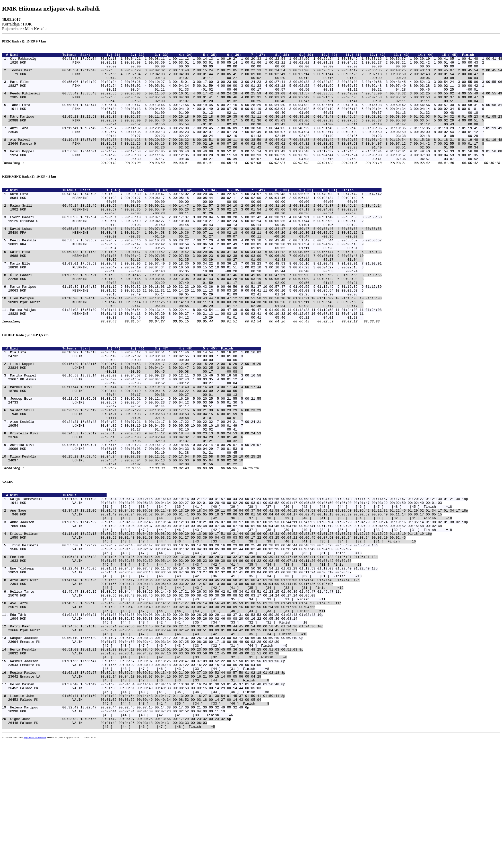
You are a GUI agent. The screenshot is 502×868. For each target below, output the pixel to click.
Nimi (35, 56)
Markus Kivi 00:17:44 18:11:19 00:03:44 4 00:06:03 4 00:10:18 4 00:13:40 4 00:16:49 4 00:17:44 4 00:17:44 (136, 449)
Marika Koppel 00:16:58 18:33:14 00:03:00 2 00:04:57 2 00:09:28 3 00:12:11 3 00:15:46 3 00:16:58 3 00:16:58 (136, 435)
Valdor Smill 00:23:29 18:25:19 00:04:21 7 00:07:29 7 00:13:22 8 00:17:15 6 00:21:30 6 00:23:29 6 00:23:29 (136, 476)
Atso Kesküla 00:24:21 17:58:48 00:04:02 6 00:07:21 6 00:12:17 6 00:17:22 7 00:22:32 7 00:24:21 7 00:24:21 (136, 490)
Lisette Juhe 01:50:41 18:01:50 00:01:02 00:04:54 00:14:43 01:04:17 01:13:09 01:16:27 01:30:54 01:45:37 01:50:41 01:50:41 (145, 816)
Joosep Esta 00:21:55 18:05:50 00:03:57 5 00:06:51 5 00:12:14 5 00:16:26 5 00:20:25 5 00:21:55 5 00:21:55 (136, 462)
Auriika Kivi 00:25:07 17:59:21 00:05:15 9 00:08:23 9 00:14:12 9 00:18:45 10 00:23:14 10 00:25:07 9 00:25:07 (136, 518)
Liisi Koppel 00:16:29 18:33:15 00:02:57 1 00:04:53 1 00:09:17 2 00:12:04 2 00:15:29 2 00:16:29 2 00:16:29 (136, 421)
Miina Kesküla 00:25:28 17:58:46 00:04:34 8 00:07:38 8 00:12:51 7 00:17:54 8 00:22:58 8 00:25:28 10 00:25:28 (136, 532)
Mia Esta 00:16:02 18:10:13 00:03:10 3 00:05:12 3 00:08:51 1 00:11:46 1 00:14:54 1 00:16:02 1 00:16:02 (136, 407)
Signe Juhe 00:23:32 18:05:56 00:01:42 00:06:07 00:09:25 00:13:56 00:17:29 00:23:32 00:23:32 (118, 844)
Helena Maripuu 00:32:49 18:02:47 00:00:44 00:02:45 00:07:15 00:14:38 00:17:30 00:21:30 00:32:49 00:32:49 (127, 830)
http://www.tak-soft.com (35, 864)
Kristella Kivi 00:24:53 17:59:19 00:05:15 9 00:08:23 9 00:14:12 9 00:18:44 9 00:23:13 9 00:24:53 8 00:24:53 (136, 504)
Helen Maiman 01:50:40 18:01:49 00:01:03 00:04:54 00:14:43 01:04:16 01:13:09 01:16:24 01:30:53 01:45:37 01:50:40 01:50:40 (145, 802)
